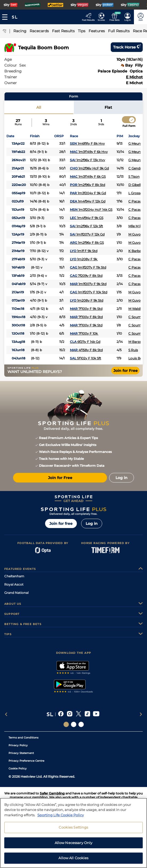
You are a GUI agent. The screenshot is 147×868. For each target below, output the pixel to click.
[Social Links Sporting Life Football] (81, 724)
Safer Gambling (52, 793)
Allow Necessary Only (74, 846)
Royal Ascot (14, 584)
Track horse (127, 47)
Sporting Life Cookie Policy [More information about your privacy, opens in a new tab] (61, 818)
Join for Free (126, 371)
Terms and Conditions (23, 738)
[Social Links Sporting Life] (66, 724)
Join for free (61, 524)
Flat (108, 107)
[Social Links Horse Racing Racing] (74, 724)
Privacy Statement (21, 753)
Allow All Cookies (73, 861)
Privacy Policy (18, 745)
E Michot (134, 77)
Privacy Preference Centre (26, 761)
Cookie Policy (18, 768)
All (39, 107)
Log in (92, 524)
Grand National (16, 593)
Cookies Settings (73, 831)
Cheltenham (14, 576)
